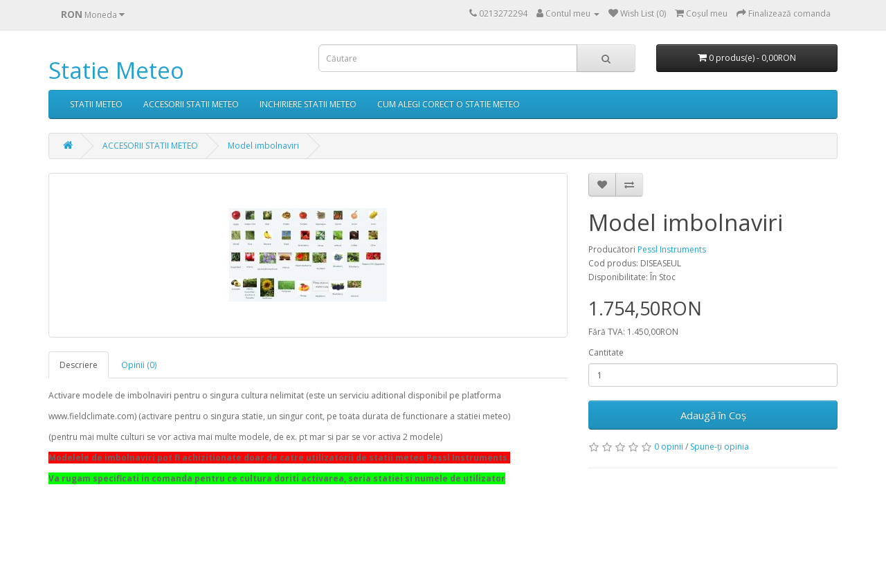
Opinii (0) (139, 365)
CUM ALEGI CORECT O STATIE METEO (449, 104)
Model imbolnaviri (263, 146)
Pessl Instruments (672, 249)
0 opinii (669, 447)
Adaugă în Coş (713, 415)
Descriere (79, 365)
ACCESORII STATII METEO (191, 104)
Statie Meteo (116, 70)
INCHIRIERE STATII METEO (308, 104)
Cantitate (606, 352)
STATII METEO (96, 104)
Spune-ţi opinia (720, 447)
